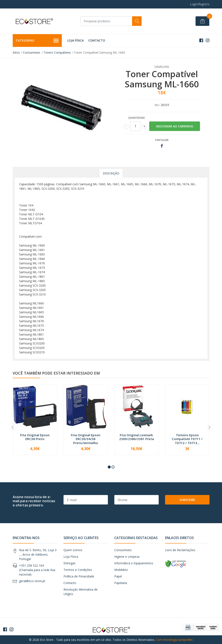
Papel (118, 576)
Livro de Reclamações (180, 550)
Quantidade (137, 118)
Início (16, 52)
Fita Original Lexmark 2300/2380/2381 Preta (137, 437)
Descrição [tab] (111, 173)
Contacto (97, 40)
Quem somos (73, 550)
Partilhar (162, 140)
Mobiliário (121, 570)
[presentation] (13, 427)
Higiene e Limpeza (127, 557)
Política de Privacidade (79, 576)
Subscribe (187, 500)
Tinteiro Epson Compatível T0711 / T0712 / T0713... (187, 439)
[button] (109, 467)
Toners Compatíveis (57, 52)
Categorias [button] (37, 41)
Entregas (70, 563)
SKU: (157, 105)
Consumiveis (32, 52)
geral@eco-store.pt (32, 581)
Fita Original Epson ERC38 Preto (35, 437)
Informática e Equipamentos (134, 563)
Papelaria (121, 583)
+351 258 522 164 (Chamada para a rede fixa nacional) (37, 570)
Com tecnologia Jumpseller (174, 640)
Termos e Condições (78, 570)
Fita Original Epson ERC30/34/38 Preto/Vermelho (86, 439)
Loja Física (75, 40)
